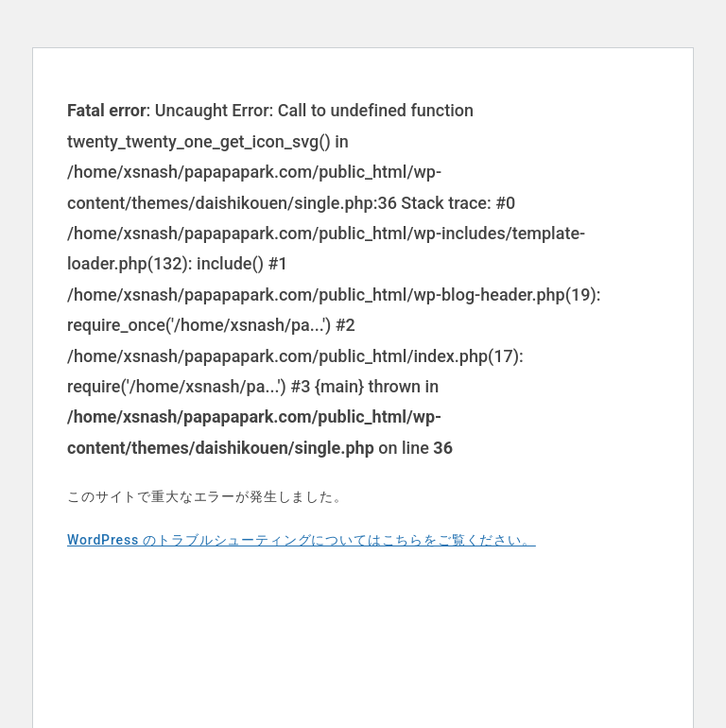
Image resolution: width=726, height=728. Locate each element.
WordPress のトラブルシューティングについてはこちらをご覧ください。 (302, 540)
